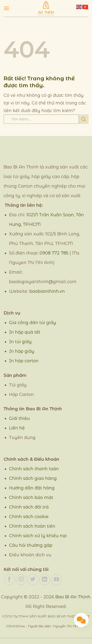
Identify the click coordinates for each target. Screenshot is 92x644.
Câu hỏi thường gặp (31, 545)
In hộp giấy (22, 351)
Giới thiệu (19, 418)
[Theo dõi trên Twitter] (33, 580)
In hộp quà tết (25, 332)
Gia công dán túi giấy (33, 323)
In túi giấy (20, 342)
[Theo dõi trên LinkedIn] (45, 580)
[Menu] (6, 8)
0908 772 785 (54, 253)
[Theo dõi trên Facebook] (9, 580)
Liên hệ (17, 428)
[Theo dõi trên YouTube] (56, 580)
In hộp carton (24, 361)
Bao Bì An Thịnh (73, 597)
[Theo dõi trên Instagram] (21, 580)
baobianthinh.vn (47, 291)
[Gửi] (84, 119)
